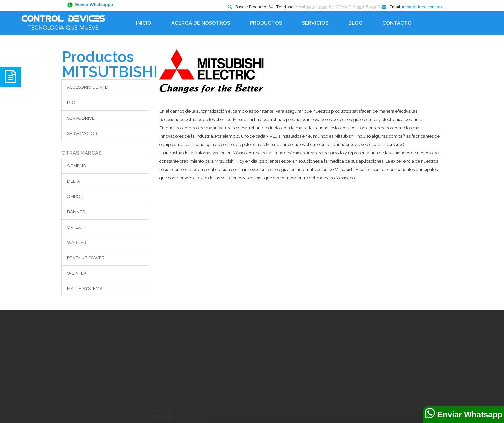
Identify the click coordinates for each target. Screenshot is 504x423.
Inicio (144, 23)
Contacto (397, 23)
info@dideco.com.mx (422, 7)
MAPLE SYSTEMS (84, 289)
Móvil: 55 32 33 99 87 (314, 7)
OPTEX (74, 227)
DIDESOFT (192, 416)
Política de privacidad (125, 416)
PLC (71, 103)
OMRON (75, 196)
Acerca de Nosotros (201, 23)
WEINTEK (77, 273)
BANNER (76, 212)
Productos (266, 23)
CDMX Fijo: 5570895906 (358, 7)
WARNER (77, 243)
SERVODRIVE (81, 118)
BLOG (355, 23)
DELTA (73, 181)
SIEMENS (76, 166)
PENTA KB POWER (86, 258)
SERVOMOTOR (82, 133)
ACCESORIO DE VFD (88, 87)
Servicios (315, 23)
